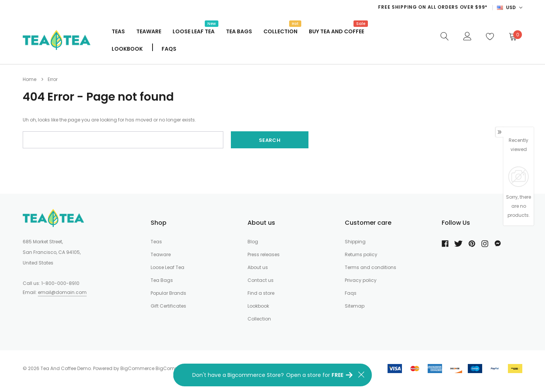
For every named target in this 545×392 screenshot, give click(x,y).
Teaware (149, 31)
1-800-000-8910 (60, 283)
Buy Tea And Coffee (336, 31)
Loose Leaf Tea (194, 31)
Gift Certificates (168, 306)
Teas (118, 31)
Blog (253, 242)
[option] (336, 7)
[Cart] (512, 36)
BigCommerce (137, 368)
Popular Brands (168, 293)
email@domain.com (62, 292)
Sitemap (355, 306)
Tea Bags (239, 31)
